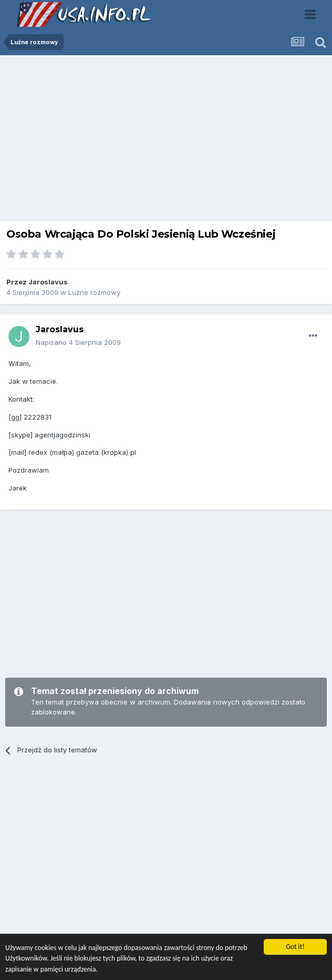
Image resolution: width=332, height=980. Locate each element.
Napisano (78, 342)
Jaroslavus (48, 282)
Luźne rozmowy (94, 292)
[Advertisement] (166, 141)
